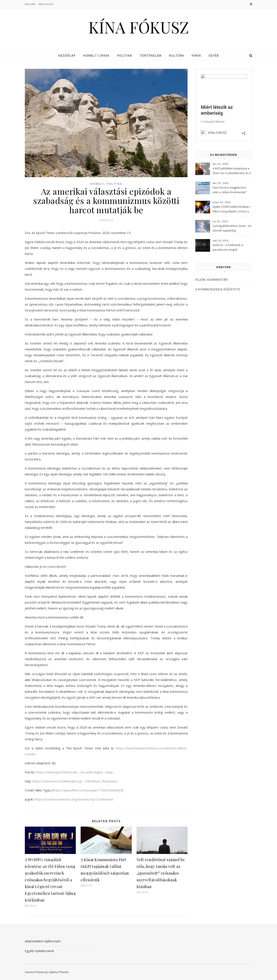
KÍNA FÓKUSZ (139, 27)
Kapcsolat (46, 4)
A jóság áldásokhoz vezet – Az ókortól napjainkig (232, 228)
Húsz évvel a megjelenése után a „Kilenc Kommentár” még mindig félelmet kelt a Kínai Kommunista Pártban (230, 190)
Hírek (196, 55)
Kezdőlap (67, 55)
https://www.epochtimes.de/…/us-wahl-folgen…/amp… (75, 772)
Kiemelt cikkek (96, 55)
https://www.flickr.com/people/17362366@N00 (87, 790)
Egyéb (214, 55)
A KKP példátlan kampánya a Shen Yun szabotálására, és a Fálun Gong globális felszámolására (232, 171)
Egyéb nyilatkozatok (39, 951)
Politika (125, 55)
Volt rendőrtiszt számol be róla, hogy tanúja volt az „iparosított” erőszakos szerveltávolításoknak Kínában (161, 873)
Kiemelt (97, 184)
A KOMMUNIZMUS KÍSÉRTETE (218, 289)
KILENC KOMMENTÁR (211, 279)
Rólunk (30, 4)
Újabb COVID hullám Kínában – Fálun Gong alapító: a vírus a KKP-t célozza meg (232, 209)
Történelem (150, 55)
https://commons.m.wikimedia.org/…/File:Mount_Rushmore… (76, 781)
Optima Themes (59, 972)
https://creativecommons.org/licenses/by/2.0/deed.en (74, 799)
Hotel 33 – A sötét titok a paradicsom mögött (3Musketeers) (228, 248)
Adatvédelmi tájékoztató (43, 941)
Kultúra (176, 55)
